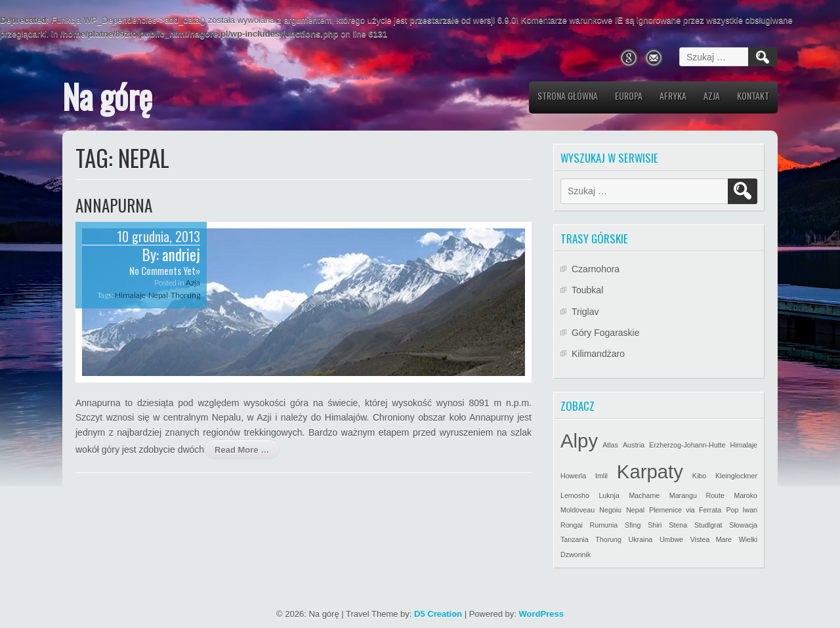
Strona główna (568, 95)
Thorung (185, 295)
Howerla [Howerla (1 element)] (573, 476)
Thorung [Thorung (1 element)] (608, 539)
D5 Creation (438, 614)
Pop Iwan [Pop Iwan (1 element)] (742, 510)
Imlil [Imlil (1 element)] (601, 476)
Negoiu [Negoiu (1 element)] (610, 510)
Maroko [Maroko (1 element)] (746, 495)
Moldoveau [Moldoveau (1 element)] (577, 510)
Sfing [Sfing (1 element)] (633, 525)
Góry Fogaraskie (605, 333)
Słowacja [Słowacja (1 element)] (743, 525)
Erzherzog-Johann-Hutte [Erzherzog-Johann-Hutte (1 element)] (687, 445)
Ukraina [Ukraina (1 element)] (641, 539)
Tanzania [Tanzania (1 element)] (575, 539)
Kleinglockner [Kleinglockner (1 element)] (736, 476)
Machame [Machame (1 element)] (644, 495)
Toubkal (587, 290)
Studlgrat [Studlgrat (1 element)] (708, 525)
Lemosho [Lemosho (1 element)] (575, 495)
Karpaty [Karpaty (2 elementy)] (650, 471)
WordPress (541, 614)
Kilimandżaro (598, 354)
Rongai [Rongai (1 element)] (572, 525)
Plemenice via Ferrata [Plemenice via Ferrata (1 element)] (685, 510)
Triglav (585, 312)
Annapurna (114, 205)
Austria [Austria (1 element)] (634, 445)
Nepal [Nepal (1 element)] (635, 510)
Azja (712, 95)
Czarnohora (596, 269)
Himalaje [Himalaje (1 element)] (744, 445)
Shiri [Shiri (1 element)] (655, 525)
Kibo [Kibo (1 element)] (699, 476)
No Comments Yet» (165, 270)
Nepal (158, 295)
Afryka (673, 95)
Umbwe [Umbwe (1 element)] (671, 539)
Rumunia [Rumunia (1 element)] (604, 525)
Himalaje (130, 295)
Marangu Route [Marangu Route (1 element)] (697, 495)
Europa (629, 95)
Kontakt (753, 95)
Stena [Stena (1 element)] (678, 525)
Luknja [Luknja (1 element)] (609, 495)
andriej (181, 255)
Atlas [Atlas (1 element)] (610, 445)
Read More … (242, 450)
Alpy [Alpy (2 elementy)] (579, 441)
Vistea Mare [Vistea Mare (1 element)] (711, 539)
